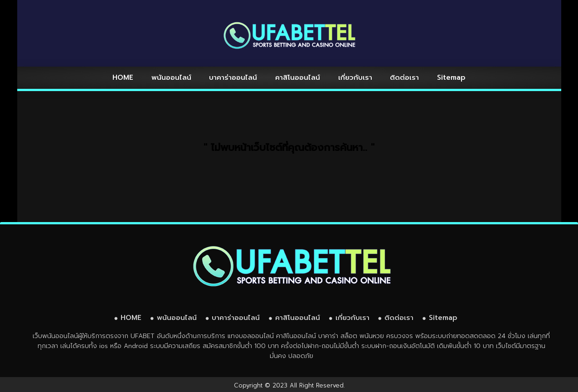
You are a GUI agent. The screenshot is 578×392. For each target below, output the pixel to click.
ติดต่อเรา (404, 77)
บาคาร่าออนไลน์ (233, 77)
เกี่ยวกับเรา (355, 77)
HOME (123, 77)
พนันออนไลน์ (171, 77)
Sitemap (451, 77)
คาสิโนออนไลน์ (298, 77)
